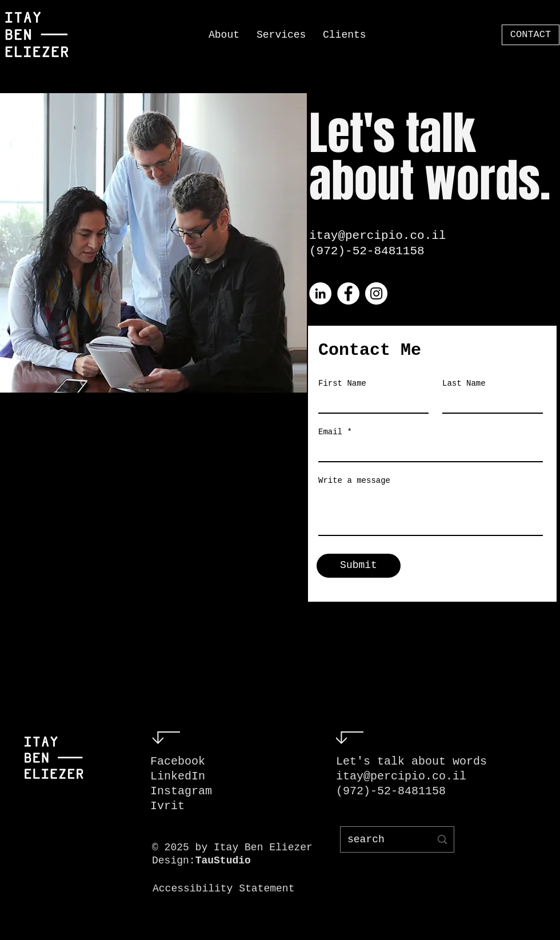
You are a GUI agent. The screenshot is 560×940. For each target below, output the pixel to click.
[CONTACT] (531, 35)
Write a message (354, 481)
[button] (281, 35)
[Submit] (359, 566)
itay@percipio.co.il (377, 236)
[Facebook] (348, 293)
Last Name (464, 383)
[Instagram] (376, 293)
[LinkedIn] (320, 293)
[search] (381, 839)
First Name (342, 383)
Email (330, 432)
